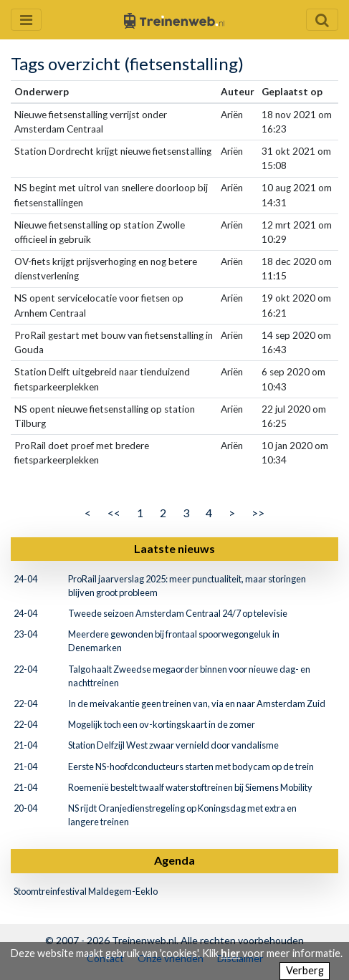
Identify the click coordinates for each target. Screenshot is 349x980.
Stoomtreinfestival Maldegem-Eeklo (86, 891)
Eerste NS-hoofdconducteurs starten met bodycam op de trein (191, 767)
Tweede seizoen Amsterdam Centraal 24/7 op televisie (178, 613)
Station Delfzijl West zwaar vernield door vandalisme (173, 745)
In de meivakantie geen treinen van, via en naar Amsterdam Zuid (197, 703)
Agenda (174, 860)
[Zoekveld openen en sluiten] (322, 20)
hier (230, 953)
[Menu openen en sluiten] (26, 20)
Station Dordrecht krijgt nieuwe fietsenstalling (113, 151)
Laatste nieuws (174, 548)
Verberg (305, 970)
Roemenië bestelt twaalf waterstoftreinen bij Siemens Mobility (190, 787)
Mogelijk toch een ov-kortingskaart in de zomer (162, 724)
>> (258, 513)
